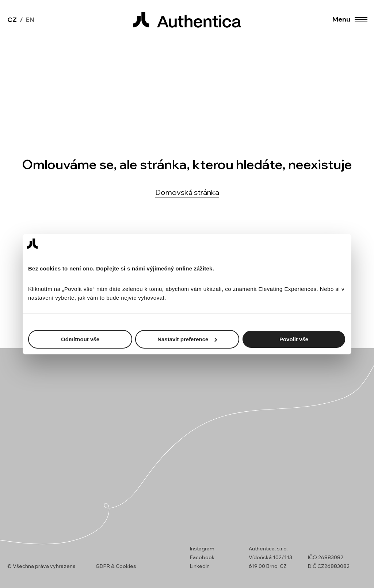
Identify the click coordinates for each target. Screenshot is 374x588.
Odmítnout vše (80, 339)
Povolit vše (294, 339)
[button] (360, 20)
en (30, 20)
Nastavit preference (187, 339)
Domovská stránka (187, 192)
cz (12, 20)
